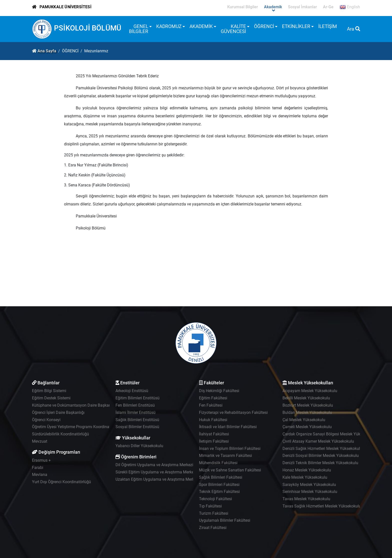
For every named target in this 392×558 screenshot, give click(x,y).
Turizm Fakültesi (214, 513)
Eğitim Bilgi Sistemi (49, 391)
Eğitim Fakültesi (213, 398)
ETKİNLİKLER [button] (296, 26)
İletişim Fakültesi (214, 441)
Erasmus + (41, 460)
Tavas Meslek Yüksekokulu (306, 499)
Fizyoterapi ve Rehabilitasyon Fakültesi (233, 412)
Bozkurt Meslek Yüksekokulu (308, 405)
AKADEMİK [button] (201, 26)
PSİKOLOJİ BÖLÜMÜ (88, 28)
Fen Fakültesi (211, 405)
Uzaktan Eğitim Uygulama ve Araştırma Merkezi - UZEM (164, 479)
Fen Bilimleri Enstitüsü (135, 405)
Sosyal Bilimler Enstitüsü (137, 427)
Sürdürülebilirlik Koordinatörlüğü (60, 434)
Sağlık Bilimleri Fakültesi (221, 477)
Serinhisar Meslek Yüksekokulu (310, 492)
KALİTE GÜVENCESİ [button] (233, 29)
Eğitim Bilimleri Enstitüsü (137, 398)
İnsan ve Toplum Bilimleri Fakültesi (230, 449)
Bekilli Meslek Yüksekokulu (306, 398)
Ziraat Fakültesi (213, 528)
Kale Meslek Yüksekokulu (305, 477)
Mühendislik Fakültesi (218, 463)
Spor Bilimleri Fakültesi (219, 485)
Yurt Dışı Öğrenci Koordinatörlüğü (61, 482)
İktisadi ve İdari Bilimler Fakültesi (228, 427)
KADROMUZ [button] (169, 26)
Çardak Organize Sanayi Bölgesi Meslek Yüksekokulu (329, 434)
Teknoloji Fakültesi (215, 499)
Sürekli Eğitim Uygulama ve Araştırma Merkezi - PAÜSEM (165, 472)
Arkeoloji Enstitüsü (132, 391)
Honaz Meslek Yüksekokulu (307, 470)
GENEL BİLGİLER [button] (139, 29)
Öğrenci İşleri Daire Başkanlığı (58, 412)
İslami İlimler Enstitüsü (135, 412)
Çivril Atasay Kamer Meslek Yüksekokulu (318, 441)
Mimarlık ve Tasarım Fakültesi (225, 456)
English (350, 7)
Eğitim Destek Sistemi (51, 398)
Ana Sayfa (47, 51)
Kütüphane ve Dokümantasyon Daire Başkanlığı (74, 405)
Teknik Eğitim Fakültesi (219, 492)
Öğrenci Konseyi (46, 420)
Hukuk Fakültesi (213, 420)
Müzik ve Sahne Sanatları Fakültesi (230, 470)
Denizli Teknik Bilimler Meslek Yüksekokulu (320, 463)
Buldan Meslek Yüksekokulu (307, 412)
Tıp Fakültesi (210, 506)
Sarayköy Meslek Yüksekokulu (309, 485)
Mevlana (40, 475)
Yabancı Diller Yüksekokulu (139, 446)
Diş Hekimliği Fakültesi (219, 391)
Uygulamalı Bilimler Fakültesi (225, 520)
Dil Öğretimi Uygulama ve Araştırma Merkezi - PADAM (163, 465)
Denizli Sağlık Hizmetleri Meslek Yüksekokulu (322, 449)
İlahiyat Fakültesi (214, 434)
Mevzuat (40, 441)
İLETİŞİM (328, 26)
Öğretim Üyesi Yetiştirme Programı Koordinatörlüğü (77, 427)
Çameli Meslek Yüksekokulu (307, 427)
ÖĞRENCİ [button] (264, 26)
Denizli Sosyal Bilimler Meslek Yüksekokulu (321, 456)
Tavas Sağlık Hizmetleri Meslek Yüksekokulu (322, 506)
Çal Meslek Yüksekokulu (304, 420)
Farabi (38, 468)
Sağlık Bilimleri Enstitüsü (137, 420)
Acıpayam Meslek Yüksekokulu (310, 391)
